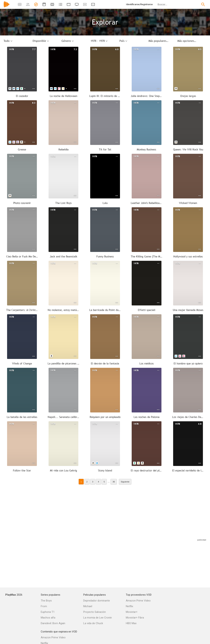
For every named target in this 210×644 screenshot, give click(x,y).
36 (114, 482)
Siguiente (125, 482)
